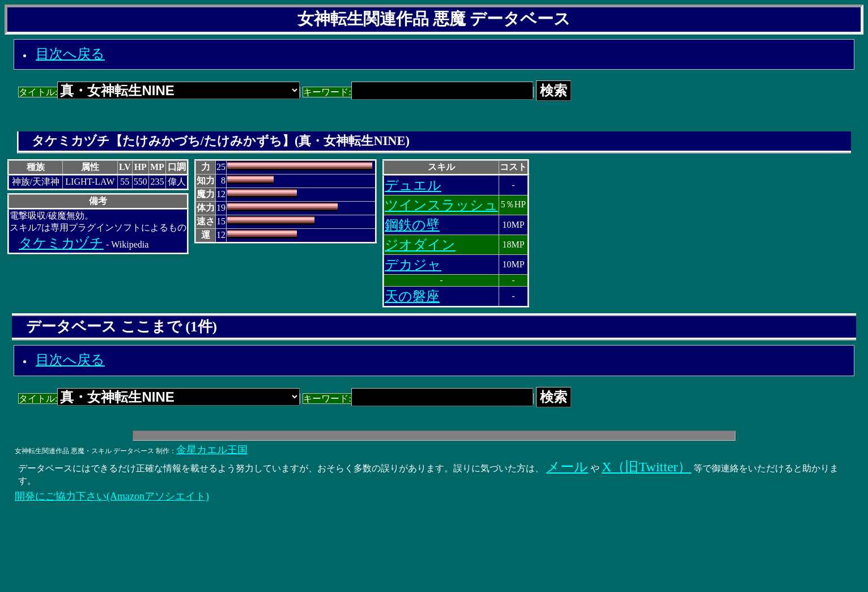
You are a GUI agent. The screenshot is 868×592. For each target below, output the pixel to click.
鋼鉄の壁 (412, 225)
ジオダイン (420, 245)
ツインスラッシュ (441, 205)
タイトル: (159, 92)
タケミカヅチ (61, 243)
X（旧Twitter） (646, 467)
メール (567, 467)
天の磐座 (412, 296)
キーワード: (418, 92)
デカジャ (413, 265)
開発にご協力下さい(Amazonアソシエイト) (112, 496)
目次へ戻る (70, 54)
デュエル (413, 185)
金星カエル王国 (212, 450)
